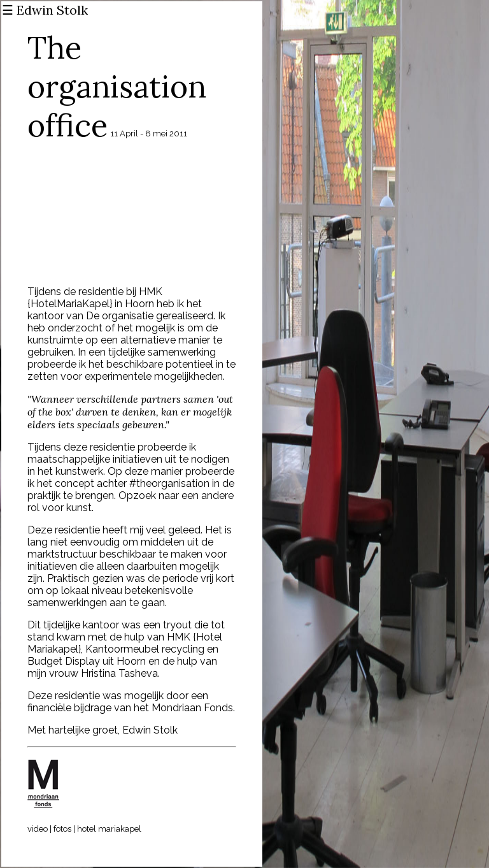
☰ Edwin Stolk (45, 10)
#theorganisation (169, 483)
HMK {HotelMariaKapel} (95, 298)
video (38, 829)
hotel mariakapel (109, 829)
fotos (62, 829)
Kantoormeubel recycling (145, 649)
